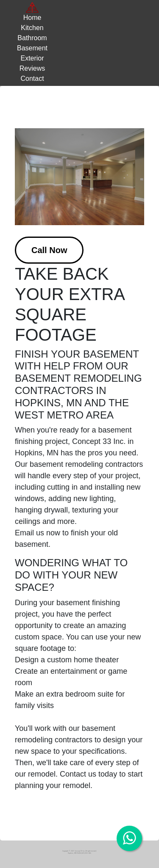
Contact (32, 79)
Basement (32, 48)
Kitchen (32, 28)
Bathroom (32, 38)
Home (32, 18)
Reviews (32, 68)
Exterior (32, 58)
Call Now (49, 250)
